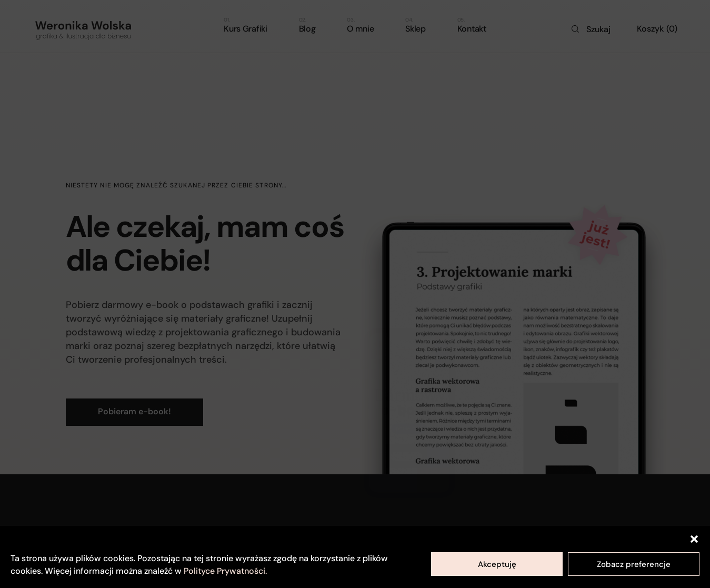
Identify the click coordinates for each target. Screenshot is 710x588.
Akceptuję (497, 564)
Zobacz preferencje (634, 564)
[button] (694, 539)
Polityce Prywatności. (225, 571)
